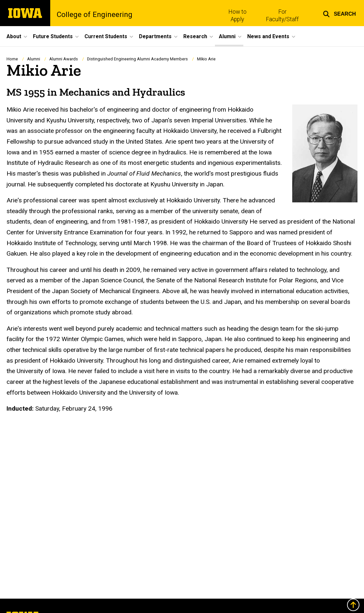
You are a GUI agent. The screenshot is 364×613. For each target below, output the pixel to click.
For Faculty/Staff (282, 16)
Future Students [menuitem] (53, 36)
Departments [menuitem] (155, 36)
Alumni (34, 59)
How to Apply (237, 16)
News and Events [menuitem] (268, 36)
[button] (339, 13)
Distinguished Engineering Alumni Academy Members (137, 59)
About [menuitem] (14, 36)
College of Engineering (95, 14)
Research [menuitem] (195, 36)
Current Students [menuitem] (106, 36)
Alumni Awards (64, 59)
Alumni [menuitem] (227, 36)
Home (12, 59)
